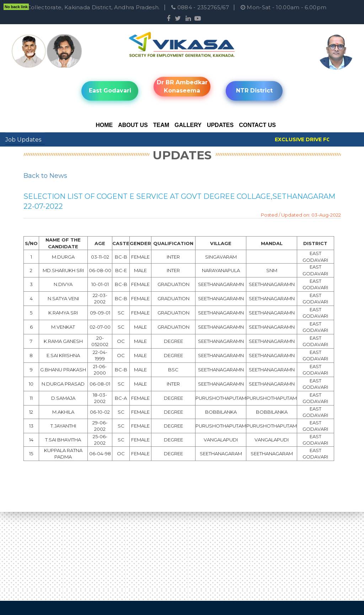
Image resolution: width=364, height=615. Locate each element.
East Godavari (110, 91)
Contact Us (257, 125)
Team (161, 125)
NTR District (254, 91)
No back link (16, 7)
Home (104, 125)
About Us (133, 125)
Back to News (45, 176)
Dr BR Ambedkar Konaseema (182, 86)
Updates (220, 125)
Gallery (188, 125)
